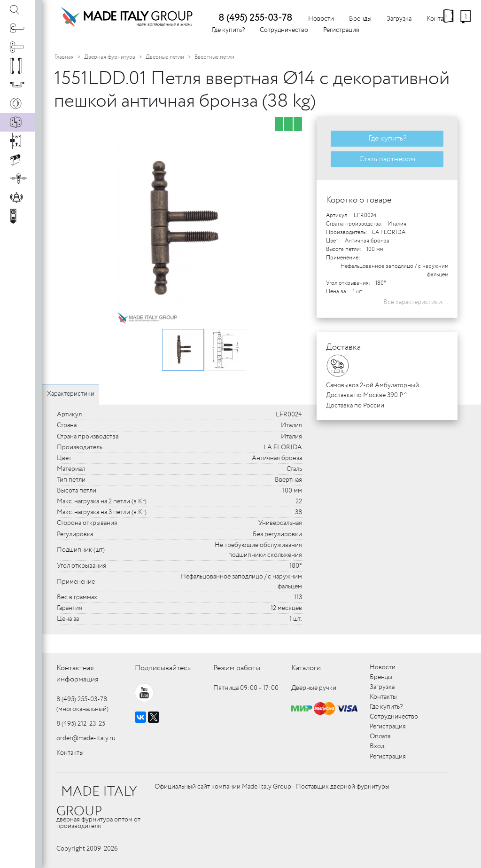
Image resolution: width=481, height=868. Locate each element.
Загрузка (399, 19)
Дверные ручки (314, 688)
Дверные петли (165, 57)
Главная (64, 57)
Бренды (360, 19)
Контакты (70, 753)
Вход (377, 746)
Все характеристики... (416, 302)
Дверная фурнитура (110, 57)
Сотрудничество (284, 30)
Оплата (380, 736)
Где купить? (228, 30)
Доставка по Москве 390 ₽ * (366, 395)
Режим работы (237, 668)
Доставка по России (355, 406)
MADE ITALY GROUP (97, 802)
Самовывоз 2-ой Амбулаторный (372, 385)
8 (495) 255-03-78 (255, 18)
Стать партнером (387, 159)
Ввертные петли (214, 57)
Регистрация (341, 30)
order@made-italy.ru (86, 738)
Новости (321, 19)
